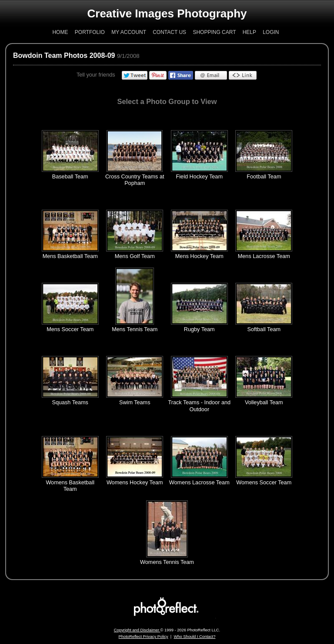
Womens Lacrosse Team (199, 483)
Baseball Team (70, 177)
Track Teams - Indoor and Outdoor (200, 406)
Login (271, 32)
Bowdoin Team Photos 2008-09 (64, 55)
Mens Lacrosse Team (264, 256)
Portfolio (90, 32)
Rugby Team (199, 329)
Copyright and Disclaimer (137, 630)
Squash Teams (70, 402)
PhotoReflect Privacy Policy (144, 637)
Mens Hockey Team (199, 256)
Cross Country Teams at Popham (135, 180)
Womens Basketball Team (70, 486)
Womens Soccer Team (264, 483)
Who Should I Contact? (194, 637)
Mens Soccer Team (70, 329)
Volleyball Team (264, 402)
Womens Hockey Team (135, 483)
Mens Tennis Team (135, 329)
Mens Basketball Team (70, 256)
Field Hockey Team (199, 177)
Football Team (264, 177)
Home (60, 32)
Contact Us (169, 32)
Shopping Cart (214, 32)
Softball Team (264, 329)
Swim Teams (135, 402)
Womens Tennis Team (167, 562)
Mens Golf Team (135, 256)
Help (249, 32)
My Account (129, 32)
